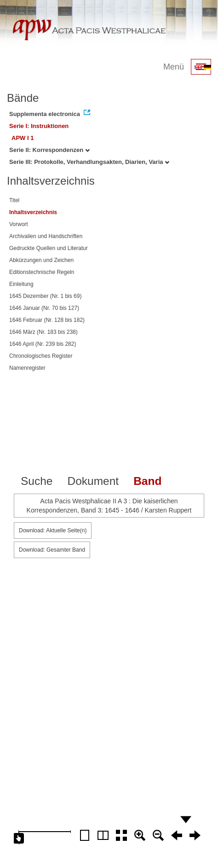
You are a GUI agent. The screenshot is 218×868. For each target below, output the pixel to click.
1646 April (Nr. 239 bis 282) (43, 344)
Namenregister (27, 368)
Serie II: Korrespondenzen (49, 150)
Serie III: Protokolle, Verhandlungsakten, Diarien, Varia (89, 162)
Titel (14, 200)
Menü (174, 67)
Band (147, 481)
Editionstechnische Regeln (42, 272)
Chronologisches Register (41, 356)
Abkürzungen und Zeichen (41, 260)
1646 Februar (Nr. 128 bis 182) (47, 320)
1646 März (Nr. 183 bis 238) (43, 332)
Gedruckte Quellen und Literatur (49, 248)
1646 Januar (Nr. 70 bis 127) (44, 308)
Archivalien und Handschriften (46, 236)
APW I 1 (23, 138)
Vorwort (19, 224)
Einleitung (21, 284)
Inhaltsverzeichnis (33, 212)
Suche (37, 481)
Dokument (93, 481)
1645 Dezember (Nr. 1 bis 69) (45, 296)
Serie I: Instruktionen (39, 126)
